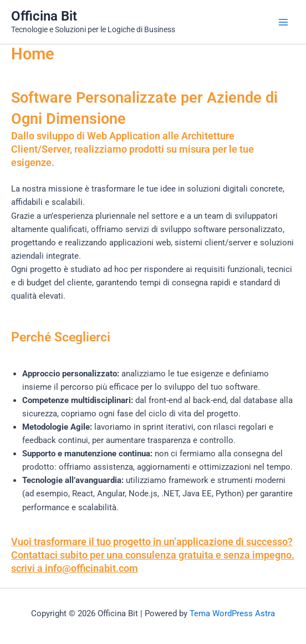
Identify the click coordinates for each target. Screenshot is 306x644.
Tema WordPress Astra (232, 613)
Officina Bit (44, 16)
